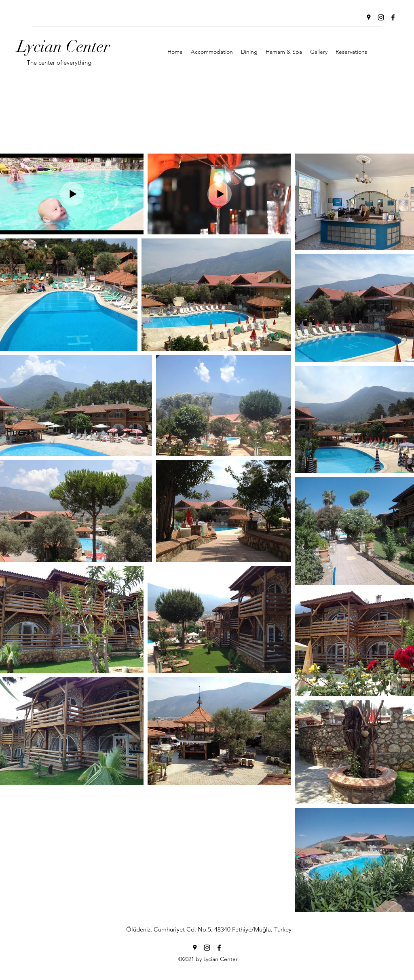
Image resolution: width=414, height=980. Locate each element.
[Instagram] (381, 17)
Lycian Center (63, 46)
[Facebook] (393, 17)
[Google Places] (369, 17)
